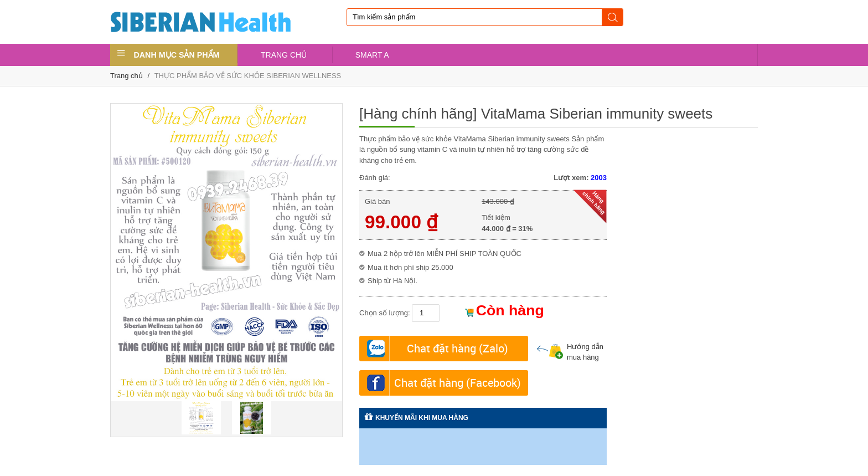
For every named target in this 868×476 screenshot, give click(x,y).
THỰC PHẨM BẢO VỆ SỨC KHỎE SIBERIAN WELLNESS (248, 76)
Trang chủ (126, 76)
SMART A (372, 55)
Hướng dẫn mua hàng (570, 352)
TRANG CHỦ (284, 55)
